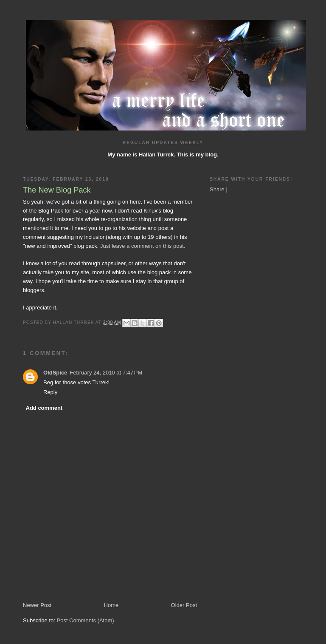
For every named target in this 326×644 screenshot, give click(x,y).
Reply (50, 392)
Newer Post (37, 605)
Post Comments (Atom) (86, 620)
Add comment (44, 408)
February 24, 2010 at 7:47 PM (106, 373)
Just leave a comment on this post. (143, 246)
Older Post (184, 605)
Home (111, 605)
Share (217, 189)
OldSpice (55, 373)
